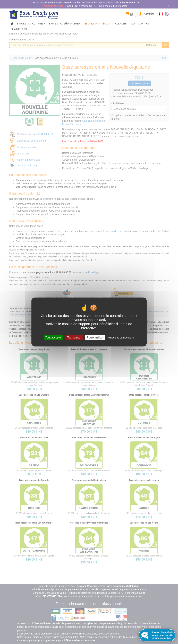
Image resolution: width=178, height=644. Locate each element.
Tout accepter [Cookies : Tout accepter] (54, 338)
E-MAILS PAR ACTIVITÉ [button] (31, 24)
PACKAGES (120, 24)
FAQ (132, 24)
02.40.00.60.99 (19, 29)
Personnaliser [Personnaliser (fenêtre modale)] (95, 338)
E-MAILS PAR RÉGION (98, 24)
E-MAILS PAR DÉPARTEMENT (65, 24)
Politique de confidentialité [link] (121, 338)
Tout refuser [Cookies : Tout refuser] (74, 338)
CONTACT (144, 24)
